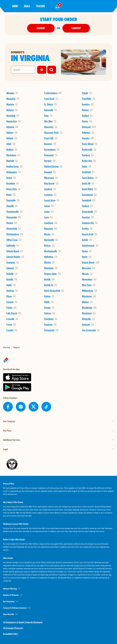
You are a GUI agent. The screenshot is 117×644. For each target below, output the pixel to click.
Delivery (41, 28)
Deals (27, 6)
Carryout (76, 28)
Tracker (40, 6)
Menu (15, 6)
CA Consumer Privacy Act (13, 628)
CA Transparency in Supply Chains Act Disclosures (23, 622)
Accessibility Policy (11, 634)
